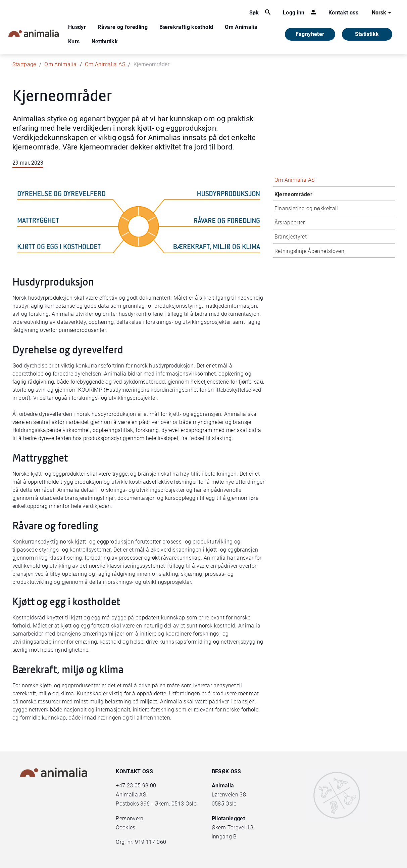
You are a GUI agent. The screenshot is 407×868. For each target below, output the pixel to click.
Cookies (125, 828)
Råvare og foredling (123, 27)
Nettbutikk (105, 41)
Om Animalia (241, 27)
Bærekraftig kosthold (186, 27)
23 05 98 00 (142, 786)
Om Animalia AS (105, 64)
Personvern (130, 818)
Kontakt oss (343, 13)
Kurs (74, 41)
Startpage (24, 64)
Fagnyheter (310, 34)
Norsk (382, 13)
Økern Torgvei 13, (234, 828)
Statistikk (367, 34)
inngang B (224, 837)
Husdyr (77, 27)
